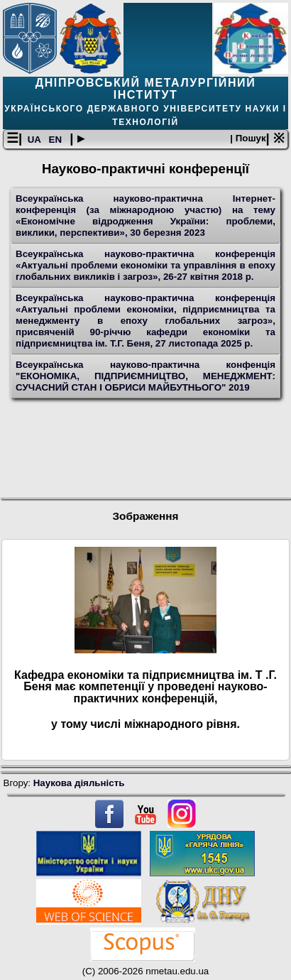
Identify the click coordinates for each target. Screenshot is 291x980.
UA (35, 140)
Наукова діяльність (79, 783)
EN (57, 140)
